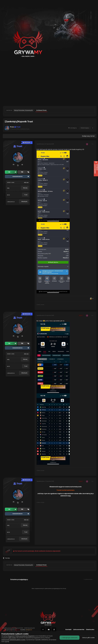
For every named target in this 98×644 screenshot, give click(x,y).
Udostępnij (72, 128)
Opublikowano (45, 144)
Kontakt (68, 630)
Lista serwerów (79, 630)
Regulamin (11, 636)
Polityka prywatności (21, 636)
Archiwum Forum (41, 110)
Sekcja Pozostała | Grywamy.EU (24, 110)
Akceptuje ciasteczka (70, 638)
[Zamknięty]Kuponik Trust (19, 122)
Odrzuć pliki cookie (88, 638)
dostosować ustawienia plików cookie (13, 640)
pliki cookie (12, 638)
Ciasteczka (90, 630)
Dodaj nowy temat (88, 136)
